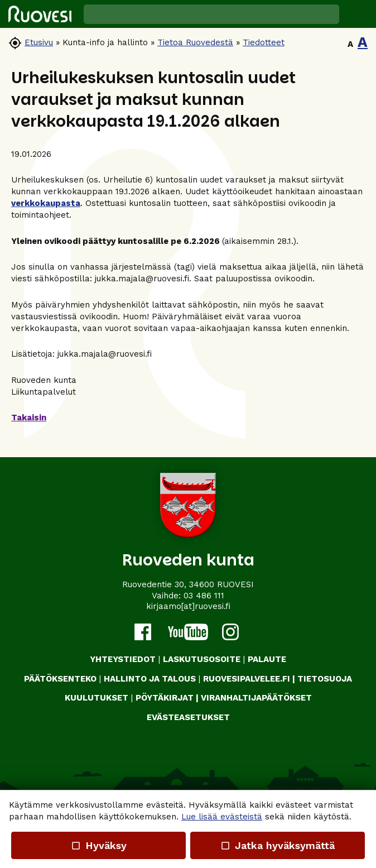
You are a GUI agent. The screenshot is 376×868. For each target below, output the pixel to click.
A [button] (350, 44)
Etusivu (39, 42)
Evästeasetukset (188, 717)
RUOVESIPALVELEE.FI (247, 679)
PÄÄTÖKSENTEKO (60, 679)
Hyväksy (98, 845)
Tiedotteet (264, 42)
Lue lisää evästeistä (222, 817)
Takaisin (29, 418)
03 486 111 (204, 596)
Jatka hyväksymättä (278, 845)
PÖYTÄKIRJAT (165, 698)
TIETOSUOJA (325, 679)
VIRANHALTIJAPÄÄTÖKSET (256, 698)
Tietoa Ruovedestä (195, 42)
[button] (358, 14)
